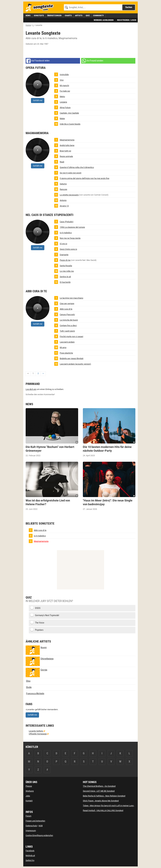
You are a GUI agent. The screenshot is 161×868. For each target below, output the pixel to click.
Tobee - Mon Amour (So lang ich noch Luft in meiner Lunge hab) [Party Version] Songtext (122, 806)
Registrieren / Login (127, 20)
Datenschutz (31, 826)
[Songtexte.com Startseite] (41, 8)
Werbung (30, 791)
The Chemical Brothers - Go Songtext (99, 786)
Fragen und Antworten (35, 821)
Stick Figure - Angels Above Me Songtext (101, 801)
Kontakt (29, 801)
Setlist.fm (30, 860)
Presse (29, 786)
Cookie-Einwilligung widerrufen (39, 835)
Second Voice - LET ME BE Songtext (99, 791)
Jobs (28, 796)
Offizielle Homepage (38, 734)
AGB (41, 826)
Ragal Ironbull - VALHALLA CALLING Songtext (103, 810)
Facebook (30, 851)
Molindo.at (30, 856)
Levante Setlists (36, 731)
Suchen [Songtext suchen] (129, 7)
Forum (28, 816)
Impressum (31, 831)
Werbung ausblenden (104, 20)
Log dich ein (31, 389)
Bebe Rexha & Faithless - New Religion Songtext (104, 796)
